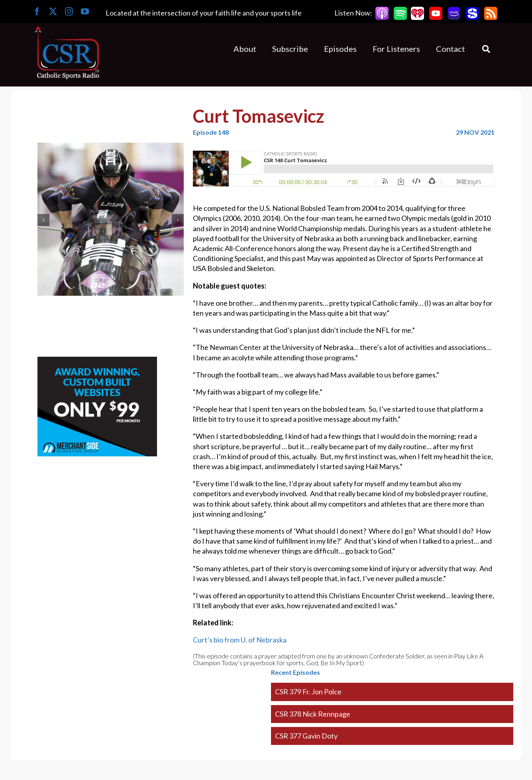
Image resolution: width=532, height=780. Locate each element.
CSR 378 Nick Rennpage (313, 714)
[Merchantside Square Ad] (97, 362)
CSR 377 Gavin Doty (306, 736)
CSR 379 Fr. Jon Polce (308, 692)
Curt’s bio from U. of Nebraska (240, 640)
